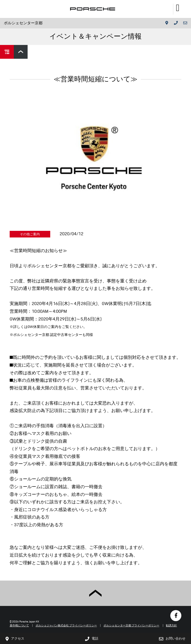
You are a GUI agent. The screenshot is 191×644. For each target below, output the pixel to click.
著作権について (19, 625)
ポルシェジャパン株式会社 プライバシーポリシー (66, 625)
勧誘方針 (171, 625)
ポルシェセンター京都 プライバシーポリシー (131, 625)
